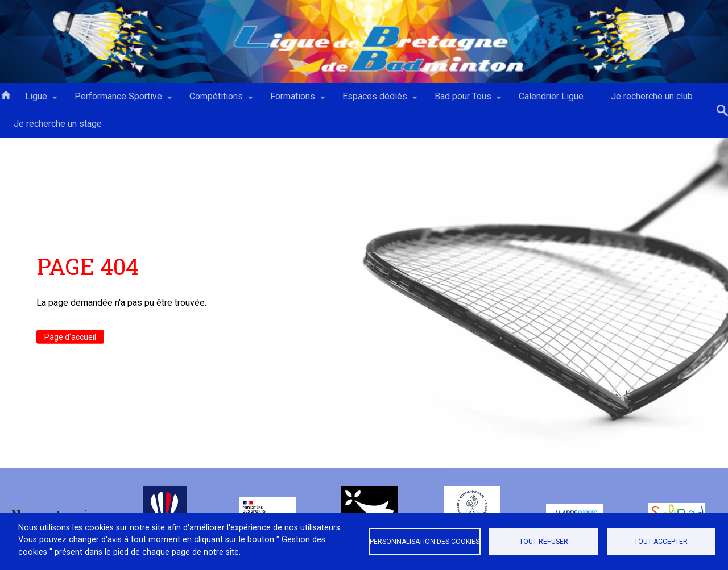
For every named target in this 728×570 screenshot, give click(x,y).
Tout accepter (661, 542)
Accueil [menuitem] (6, 94)
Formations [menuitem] (293, 101)
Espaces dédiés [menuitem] (375, 101)
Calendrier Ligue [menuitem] (551, 96)
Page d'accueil (70, 337)
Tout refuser (544, 542)
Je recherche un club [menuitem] (652, 96)
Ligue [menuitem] (36, 101)
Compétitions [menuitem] (216, 101)
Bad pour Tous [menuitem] (463, 101)
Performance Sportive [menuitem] (118, 101)
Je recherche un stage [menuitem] (58, 124)
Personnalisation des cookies (425, 542)
